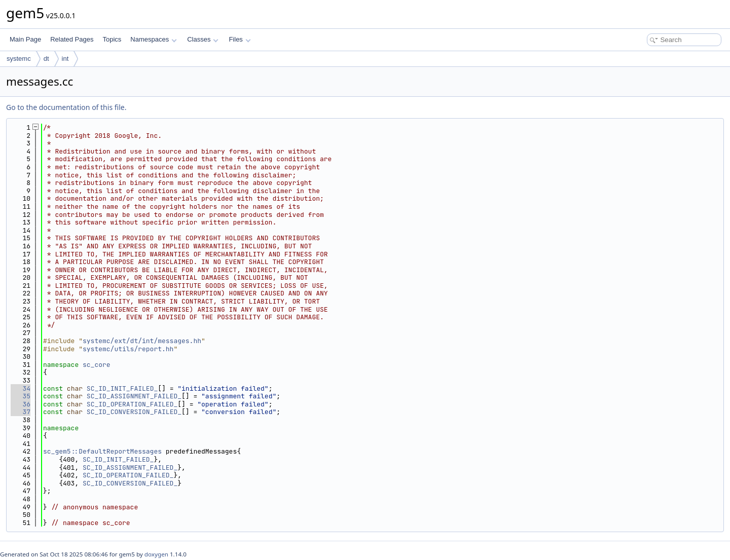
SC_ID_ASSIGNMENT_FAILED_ (134, 396)
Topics (112, 39)
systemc (19, 59)
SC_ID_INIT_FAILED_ (122, 388)
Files (240, 39)
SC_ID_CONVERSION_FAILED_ (134, 412)
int (65, 59)
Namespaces (153, 39)
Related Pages (72, 39)
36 (21, 404)
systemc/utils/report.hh (128, 349)
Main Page (25, 39)
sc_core (97, 365)
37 (21, 412)
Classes (203, 39)
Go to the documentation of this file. (66, 107)
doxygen (156, 554)
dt (46, 59)
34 (21, 388)
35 (21, 396)
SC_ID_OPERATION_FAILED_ (132, 404)
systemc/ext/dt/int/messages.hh (142, 341)
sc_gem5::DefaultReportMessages (102, 451)
